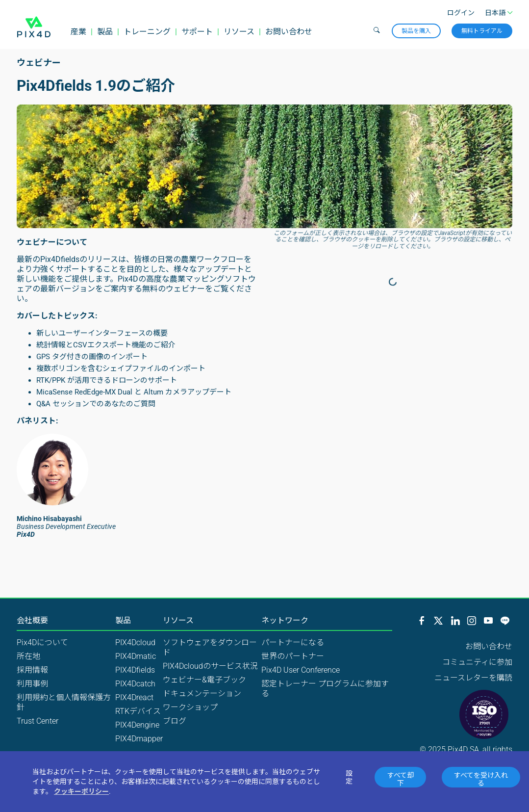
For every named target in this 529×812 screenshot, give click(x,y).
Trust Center (38, 721)
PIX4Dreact (134, 697)
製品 (105, 32)
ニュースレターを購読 (473, 678)
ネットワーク (285, 621)
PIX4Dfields (135, 670)
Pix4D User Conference (301, 670)
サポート (197, 32)
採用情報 (32, 670)
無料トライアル (482, 31)
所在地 (28, 656)
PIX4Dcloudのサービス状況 (210, 666)
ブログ (175, 721)
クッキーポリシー (81, 791)
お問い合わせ (289, 32)
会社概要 (32, 621)
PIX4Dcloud (135, 642)
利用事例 (32, 684)
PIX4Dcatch (135, 684)
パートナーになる (293, 642)
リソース (239, 32)
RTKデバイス (138, 711)
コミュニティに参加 (477, 662)
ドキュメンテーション (202, 694)
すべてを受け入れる (481, 779)
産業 (78, 32)
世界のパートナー (293, 656)
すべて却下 (401, 779)
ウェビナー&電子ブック (204, 680)
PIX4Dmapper (139, 739)
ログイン (461, 13)
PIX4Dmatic (136, 656)
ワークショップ (190, 707)
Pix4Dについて (42, 642)
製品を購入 (416, 31)
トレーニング (147, 32)
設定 (349, 777)
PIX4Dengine (137, 725)
